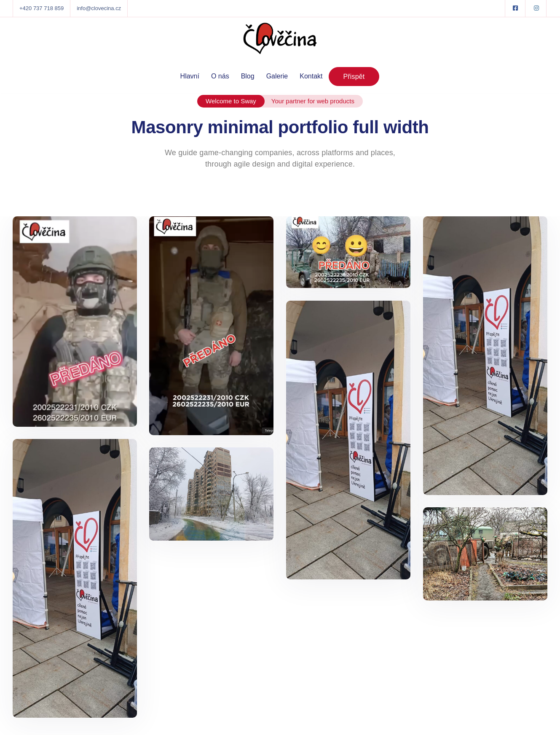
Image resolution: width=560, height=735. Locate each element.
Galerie (277, 76)
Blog (248, 76)
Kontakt (311, 76)
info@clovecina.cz (99, 8)
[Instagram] (536, 8)
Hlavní (190, 76)
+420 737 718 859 (42, 8)
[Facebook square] (515, 8)
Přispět (354, 77)
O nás (220, 76)
